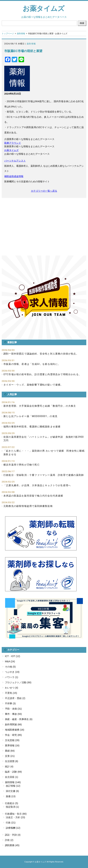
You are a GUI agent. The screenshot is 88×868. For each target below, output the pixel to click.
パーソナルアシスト (15, 161)
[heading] (44, 127)
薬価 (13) (11, 796)
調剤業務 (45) (12, 845)
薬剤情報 (21, 34)
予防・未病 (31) (13, 709)
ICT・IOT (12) (12, 656)
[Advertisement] (44, 227)
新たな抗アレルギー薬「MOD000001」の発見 (30, 416)
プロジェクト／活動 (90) (18, 682)
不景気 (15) (11, 693)
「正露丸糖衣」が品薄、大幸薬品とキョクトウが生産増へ (37, 485)
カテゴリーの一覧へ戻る (44, 191)
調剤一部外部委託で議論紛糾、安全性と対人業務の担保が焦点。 (41, 354)
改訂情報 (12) (13, 786)
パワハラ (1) (12, 677)
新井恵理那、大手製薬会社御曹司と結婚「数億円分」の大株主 (40, 406)
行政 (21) (11, 823)
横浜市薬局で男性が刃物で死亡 (22, 465)
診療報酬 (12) (13, 828)
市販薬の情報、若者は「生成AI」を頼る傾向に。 (32, 364)
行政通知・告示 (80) (16, 814)
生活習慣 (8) (12, 761)
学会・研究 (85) (13, 735)
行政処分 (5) (12, 803)
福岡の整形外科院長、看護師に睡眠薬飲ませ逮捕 (32, 427)
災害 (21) (10, 756)
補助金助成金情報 (14, 176)
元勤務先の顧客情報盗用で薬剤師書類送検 (28, 506)
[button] (44, 298)
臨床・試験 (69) (13, 772)
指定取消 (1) (12, 807)
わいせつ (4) (12, 688)
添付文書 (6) (12, 791)
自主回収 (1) (12, 777)
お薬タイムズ (44, 8)
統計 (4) (9, 766)
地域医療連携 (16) (15, 730)
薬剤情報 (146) (13, 782)
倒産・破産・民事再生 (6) (19, 719)
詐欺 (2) (9, 840)
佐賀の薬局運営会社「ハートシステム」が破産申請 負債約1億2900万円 (44, 439)
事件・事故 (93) (13, 714)
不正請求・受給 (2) (15, 698)
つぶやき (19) (12, 672)
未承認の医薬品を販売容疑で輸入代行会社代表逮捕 (33, 496)
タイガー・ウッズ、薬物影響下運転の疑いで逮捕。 (33, 385)
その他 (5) (10, 667)
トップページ (8, 34)
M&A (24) (10, 661)
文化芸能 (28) (12, 740)
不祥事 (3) (10, 703)
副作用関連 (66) (13, 724)
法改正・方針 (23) (15, 817)
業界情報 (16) (12, 745)
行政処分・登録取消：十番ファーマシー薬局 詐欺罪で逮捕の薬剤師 (44, 475)
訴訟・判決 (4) (13, 835)
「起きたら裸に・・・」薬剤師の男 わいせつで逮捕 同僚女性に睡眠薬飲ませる (44, 453)
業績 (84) (10, 751)
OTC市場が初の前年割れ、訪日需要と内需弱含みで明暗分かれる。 (42, 374)
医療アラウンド (13, 143)
